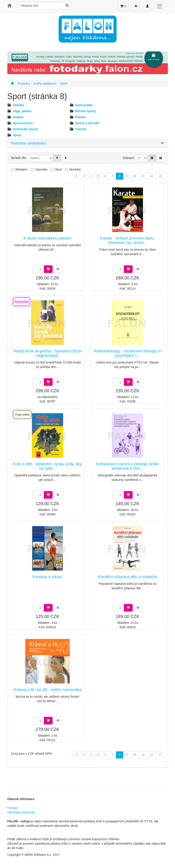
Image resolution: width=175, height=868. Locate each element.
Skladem (21, 169)
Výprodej (41, 169)
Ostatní (18, 117)
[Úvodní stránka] (12, 83)
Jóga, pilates (22, 111)
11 (143, 176)
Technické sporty (25, 129)
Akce (58, 169)
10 (134, 176)
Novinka (75, 169)
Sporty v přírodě (87, 123)
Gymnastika (84, 105)
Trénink (81, 129)
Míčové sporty (86, 111)
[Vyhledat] (67, 6)
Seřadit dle (18, 158)
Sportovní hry (23, 123)
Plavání (81, 117)
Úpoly (17, 135)
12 (151, 176)
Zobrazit (128, 158)
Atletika (18, 105)
